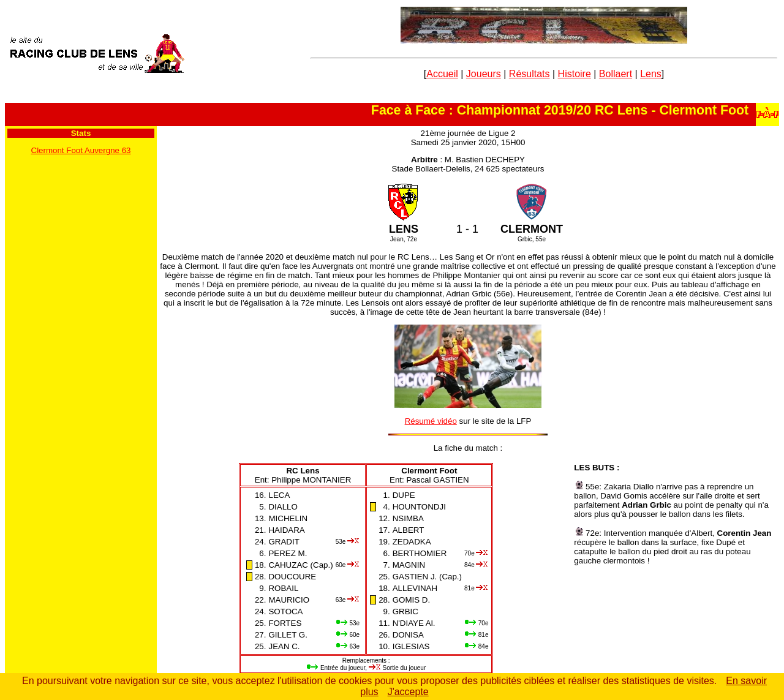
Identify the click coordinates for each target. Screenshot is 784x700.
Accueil (442, 74)
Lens (651, 74)
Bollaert (616, 74)
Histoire (575, 74)
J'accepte (408, 692)
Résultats (530, 74)
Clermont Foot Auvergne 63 (81, 150)
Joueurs (484, 74)
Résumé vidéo (431, 421)
